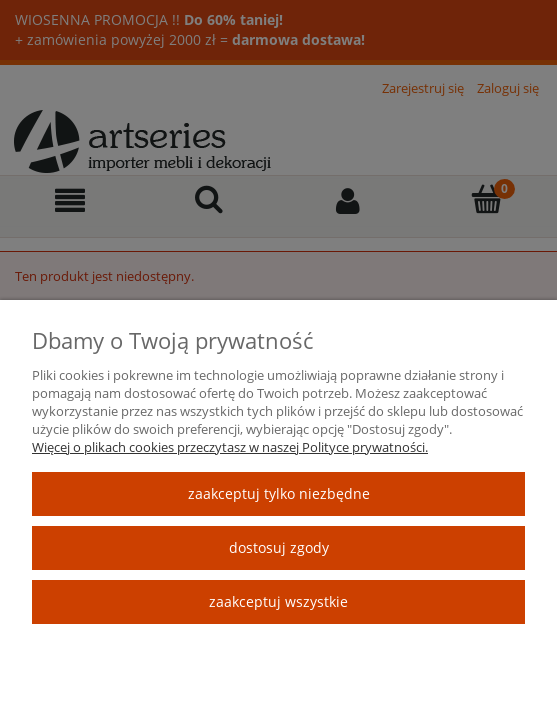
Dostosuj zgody (279, 547)
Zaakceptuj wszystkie (278, 601)
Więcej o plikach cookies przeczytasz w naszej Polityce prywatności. (230, 447)
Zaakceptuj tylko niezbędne (279, 493)
